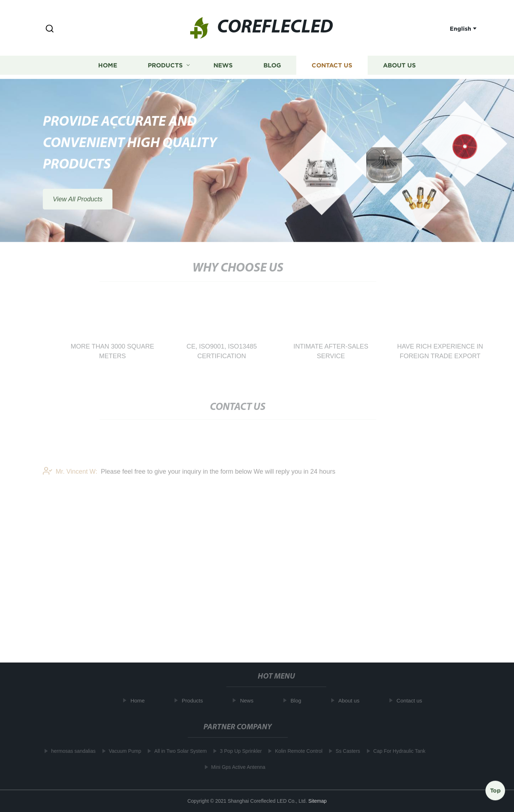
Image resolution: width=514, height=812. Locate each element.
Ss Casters (345, 751)
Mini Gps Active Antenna (235, 767)
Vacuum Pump (122, 751)
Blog (272, 65)
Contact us (332, 65)
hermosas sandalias (70, 751)
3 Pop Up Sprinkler (238, 751)
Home (108, 65)
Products (165, 65)
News (223, 65)
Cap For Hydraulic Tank (397, 751)
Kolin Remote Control (296, 751)
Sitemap (318, 801)
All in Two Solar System (178, 751)
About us (399, 65)
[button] (50, 29)
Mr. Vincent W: (70, 476)
